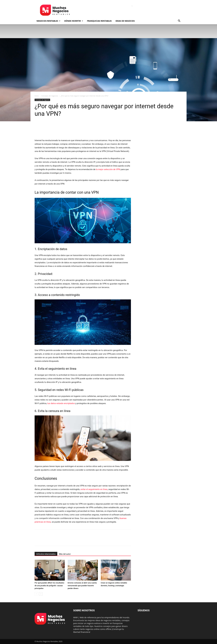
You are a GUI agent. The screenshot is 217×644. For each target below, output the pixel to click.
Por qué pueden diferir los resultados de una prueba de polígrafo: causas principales (49, 586)
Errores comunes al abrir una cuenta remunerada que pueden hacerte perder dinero (82, 586)
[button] (179, 21)
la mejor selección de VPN (108, 169)
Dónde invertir (74, 21)
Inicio (37, 96)
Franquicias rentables (99, 21)
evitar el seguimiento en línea (94, 489)
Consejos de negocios (50, 96)
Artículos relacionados (46, 554)
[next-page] (41, 594)
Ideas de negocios (125, 21)
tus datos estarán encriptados (61, 403)
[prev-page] (36, 594)
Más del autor (65, 554)
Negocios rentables (48, 21)
